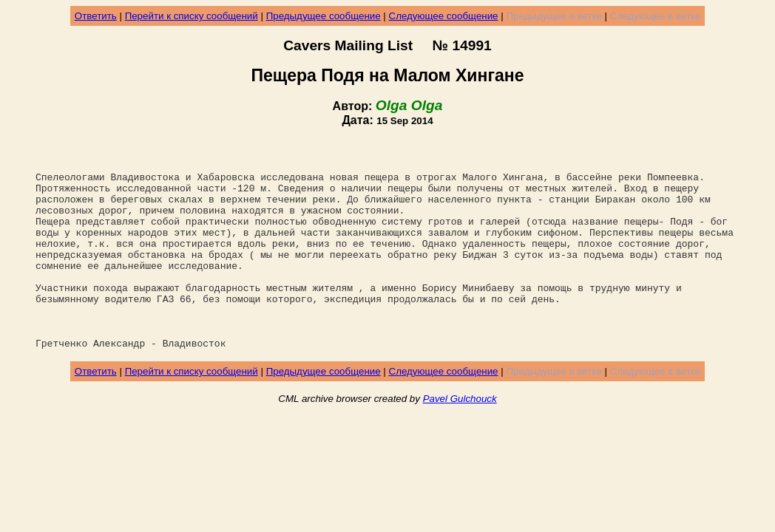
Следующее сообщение (444, 16)
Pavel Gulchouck (460, 441)
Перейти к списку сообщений (192, 16)
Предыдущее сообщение (324, 16)
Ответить (96, 16)
